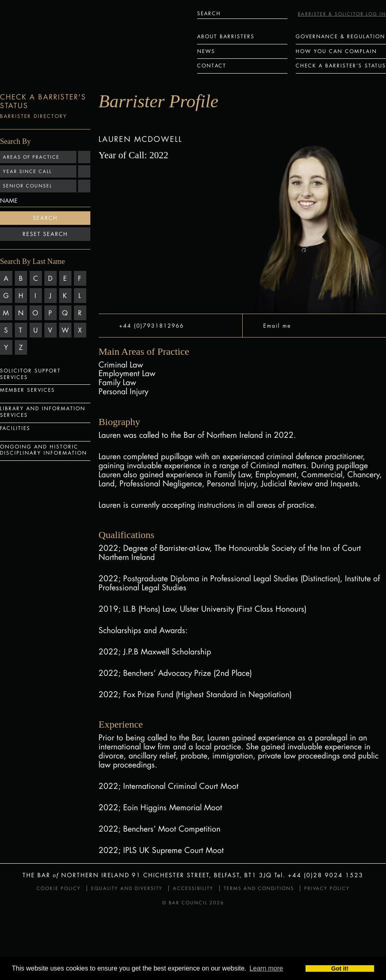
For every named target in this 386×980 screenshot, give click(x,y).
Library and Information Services (43, 412)
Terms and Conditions (259, 888)
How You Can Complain (336, 51)
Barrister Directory (33, 116)
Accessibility (193, 888)
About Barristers (226, 36)
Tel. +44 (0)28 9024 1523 (319, 875)
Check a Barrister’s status (341, 66)
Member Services (28, 390)
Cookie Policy (59, 888)
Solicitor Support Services (30, 374)
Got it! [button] (340, 968)
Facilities (15, 428)
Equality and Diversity (127, 888)
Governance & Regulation (340, 36)
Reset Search (45, 234)
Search (45, 218)
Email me (277, 325)
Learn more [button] (266, 968)
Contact (212, 66)
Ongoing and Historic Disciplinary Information (44, 450)
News (206, 51)
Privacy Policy (327, 888)
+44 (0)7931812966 (152, 325)
